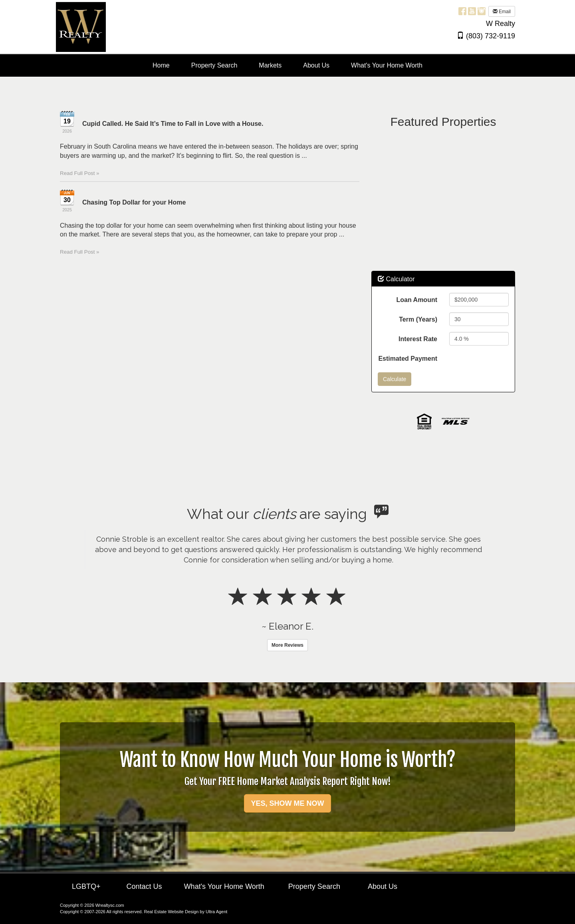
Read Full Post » (80, 173)
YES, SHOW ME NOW (287, 803)
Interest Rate (418, 339)
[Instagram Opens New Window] (482, 11)
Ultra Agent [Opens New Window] (216, 912)
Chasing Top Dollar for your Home (134, 202)
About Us (383, 886)
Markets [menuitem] (270, 65)
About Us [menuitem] (316, 65)
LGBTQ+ (86, 886)
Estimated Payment (408, 359)
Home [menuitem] (161, 65)
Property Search (314, 886)
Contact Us (144, 886)
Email (502, 12)
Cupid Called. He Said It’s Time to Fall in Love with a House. (173, 124)
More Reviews (287, 645)
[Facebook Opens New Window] (462, 11)
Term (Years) (418, 319)
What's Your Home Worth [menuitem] (387, 65)
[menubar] (287, 66)
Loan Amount (417, 300)
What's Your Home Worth (224, 886)
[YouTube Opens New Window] (472, 11)
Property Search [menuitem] (214, 65)
